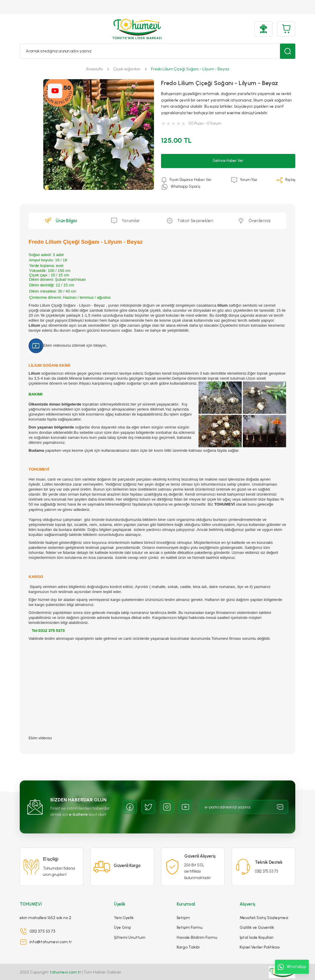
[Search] (157, 51)
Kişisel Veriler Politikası (260, 938)
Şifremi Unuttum (130, 928)
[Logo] (137, 29)
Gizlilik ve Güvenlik (257, 918)
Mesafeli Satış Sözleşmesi (264, 908)
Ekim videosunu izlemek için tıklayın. (68, 345)
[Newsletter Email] (244, 807)
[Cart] (286, 29)
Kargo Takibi (188, 938)
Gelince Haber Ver (228, 161)
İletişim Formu (190, 918)
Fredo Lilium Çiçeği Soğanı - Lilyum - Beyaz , (68, 305)
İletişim (183, 908)
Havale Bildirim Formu (197, 928)
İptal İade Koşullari (257, 928)
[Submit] (280, 807)
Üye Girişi (122, 918)
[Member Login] (263, 29)
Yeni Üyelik (124, 908)
